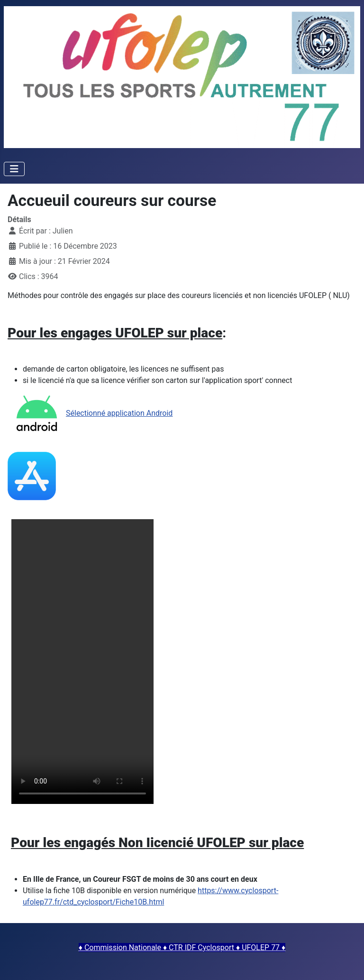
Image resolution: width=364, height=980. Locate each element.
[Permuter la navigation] (14, 169)
